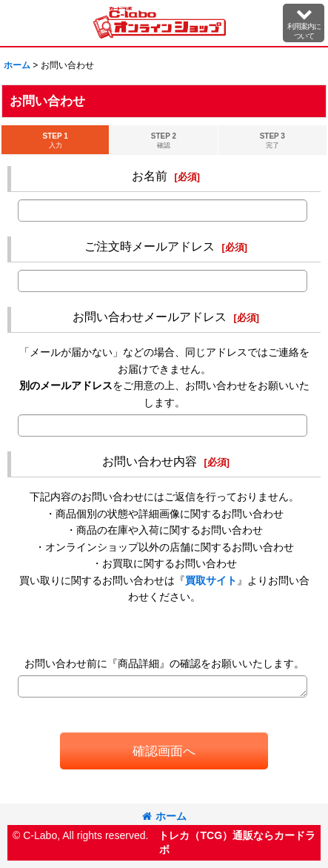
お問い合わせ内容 (150, 461)
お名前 (150, 176)
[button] (304, 23)
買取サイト (211, 580)
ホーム (164, 816)
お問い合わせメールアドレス (150, 317)
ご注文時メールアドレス (150, 246)
